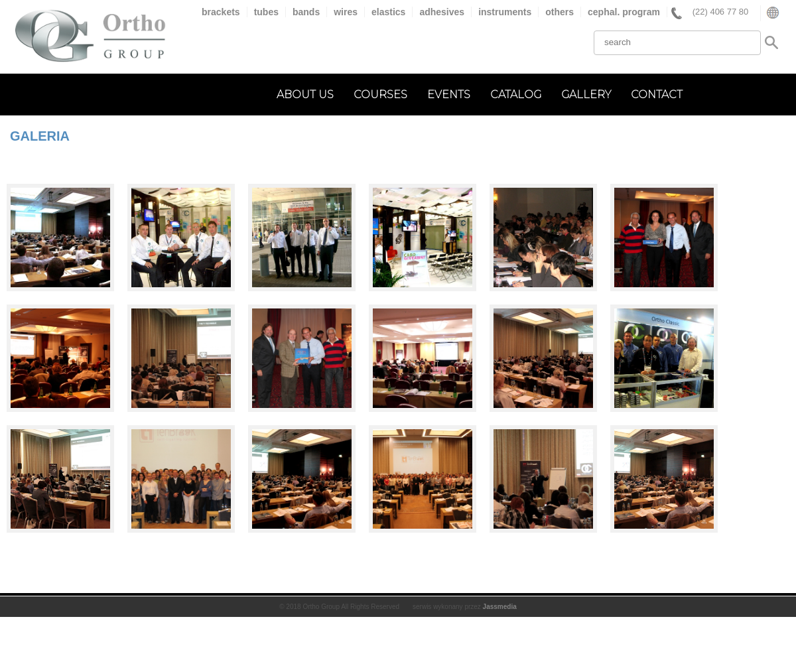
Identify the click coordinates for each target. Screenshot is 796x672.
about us (305, 95)
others (560, 12)
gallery (586, 95)
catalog (516, 95)
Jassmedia (500, 607)
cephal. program (624, 12)
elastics (388, 12)
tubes (266, 12)
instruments (505, 12)
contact (657, 95)
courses (380, 95)
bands (306, 12)
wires (346, 12)
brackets (221, 12)
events (449, 95)
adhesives (442, 12)
